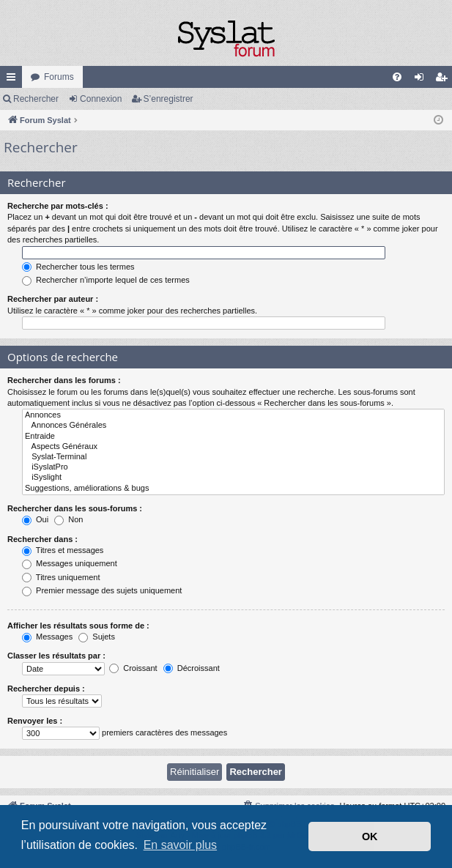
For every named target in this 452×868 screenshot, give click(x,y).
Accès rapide (14, 80)
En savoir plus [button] (181, 845)
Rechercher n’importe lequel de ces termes (106, 280)
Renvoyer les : (35, 721)
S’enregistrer (168, 99)
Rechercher (36, 99)
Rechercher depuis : (46, 689)
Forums (59, 77)
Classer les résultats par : (56, 656)
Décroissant (192, 668)
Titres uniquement (61, 577)
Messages (47, 637)
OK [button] (370, 837)
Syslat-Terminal (233, 457)
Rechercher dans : (42, 539)
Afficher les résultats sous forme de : (78, 626)
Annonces (233, 415)
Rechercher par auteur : (53, 299)
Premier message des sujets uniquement (102, 590)
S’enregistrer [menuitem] (444, 80)
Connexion (101, 99)
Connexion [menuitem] (422, 80)
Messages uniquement (70, 563)
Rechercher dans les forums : (64, 380)
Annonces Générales (233, 426)
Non (68, 519)
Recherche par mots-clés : (58, 206)
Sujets (97, 637)
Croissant (133, 668)
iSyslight (233, 478)
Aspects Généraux (233, 447)
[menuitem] (397, 77)
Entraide (233, 437)
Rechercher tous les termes (78, 267)
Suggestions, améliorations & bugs (233, 489)
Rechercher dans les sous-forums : (75, 508)
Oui (35, 519)
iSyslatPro (233, 467)
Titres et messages (63, 550)
